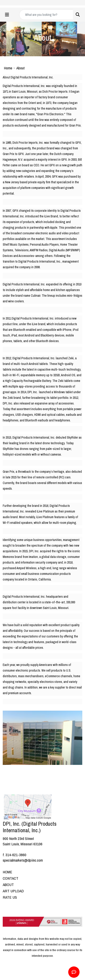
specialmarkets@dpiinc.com (23, 860)
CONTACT (11, 878)
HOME (7, 872)
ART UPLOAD (13, 891)
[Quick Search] (46, 15)
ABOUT (8, 885)
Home (8, 68)
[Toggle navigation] (7, 15)
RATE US (10, 897)
